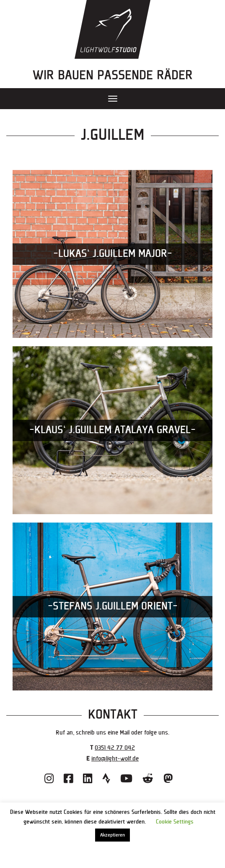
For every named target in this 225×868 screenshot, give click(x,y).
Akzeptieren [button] (112, 835)
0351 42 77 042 (115, 748)
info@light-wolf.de (115, 759)
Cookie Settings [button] (175, 822)
